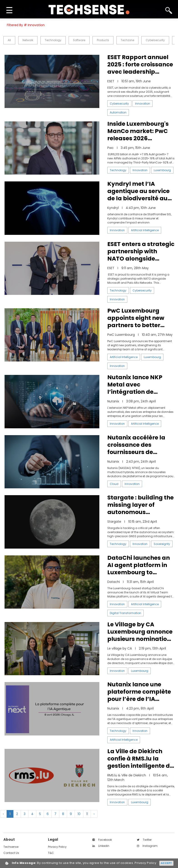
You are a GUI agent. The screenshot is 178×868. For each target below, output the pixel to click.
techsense (11, 847)
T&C (51, 853)
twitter (144, 840)
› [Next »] (94, 814)
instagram (147, 846)
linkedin (101, 846)
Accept (166, 863)
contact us (11, 853)
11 (87, 814)
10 (79, 814)
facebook (102, 840)
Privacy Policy (57, 847)
